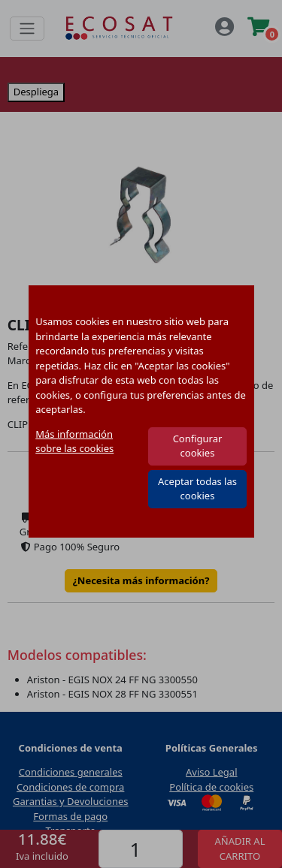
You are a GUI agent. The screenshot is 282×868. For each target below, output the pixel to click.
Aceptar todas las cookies (197, 489)
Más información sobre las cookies (74, 442)
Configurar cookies (198, 446)
